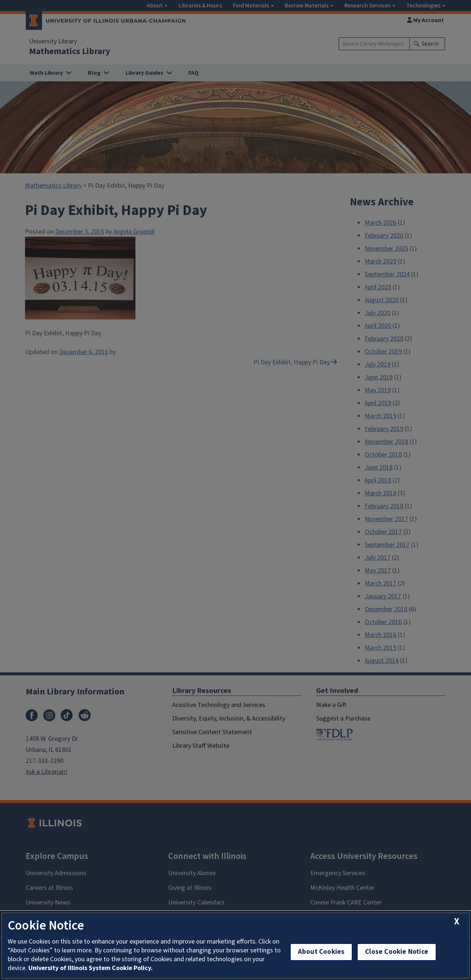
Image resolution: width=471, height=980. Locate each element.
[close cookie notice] (457, 922)
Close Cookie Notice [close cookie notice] (397, 952)
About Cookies (321, 952)
